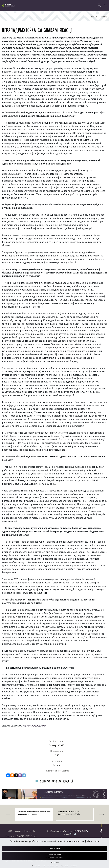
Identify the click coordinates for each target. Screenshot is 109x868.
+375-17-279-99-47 (28, 836)
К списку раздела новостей (54, 781)
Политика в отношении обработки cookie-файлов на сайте (55, 866)
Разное (57, 765)
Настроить (55, 862)
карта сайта (82, 831)
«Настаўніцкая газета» (34, 726)
